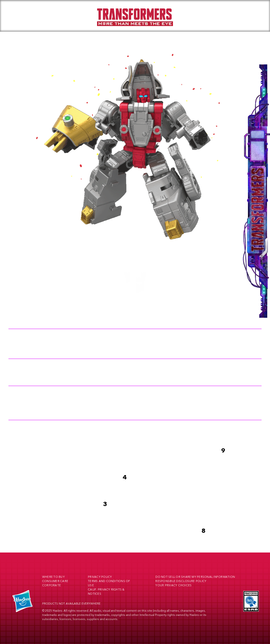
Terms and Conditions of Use (109, 583)
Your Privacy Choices (173, 586)
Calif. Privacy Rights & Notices (106, 592)
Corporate (52, 586)
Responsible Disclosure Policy (181, 581)
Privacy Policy (100, 577)
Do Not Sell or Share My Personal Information (195, 577)
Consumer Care (55, 581)
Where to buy (53, 577)
